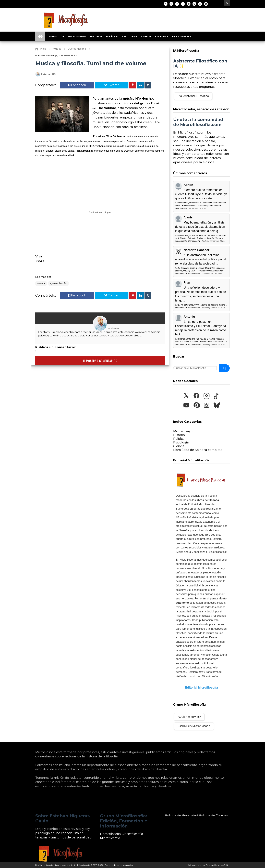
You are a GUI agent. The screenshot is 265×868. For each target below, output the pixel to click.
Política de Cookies (213, 815)
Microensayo (77, 36)
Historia (96, 36)
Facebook (77, 85)
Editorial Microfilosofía (201, 688)
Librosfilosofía (110, 834)
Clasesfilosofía (132, 834)
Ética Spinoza (182, 36)
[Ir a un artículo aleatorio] (227, 3)
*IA (62, 36)
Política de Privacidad (182, 815)
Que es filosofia (58, 283)
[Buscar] (224, 368)
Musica (41, 283)
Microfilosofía (110, 838)
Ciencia (146, 36)
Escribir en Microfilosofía (194, 726)
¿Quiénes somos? (189, 717)
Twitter (112, 85)
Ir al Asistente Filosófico (193, 96)
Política (112, 36)
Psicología (129, 36)
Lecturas (162, 36)
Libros (52, 36)
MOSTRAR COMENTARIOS (100, 361)
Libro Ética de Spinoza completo (198, 450)
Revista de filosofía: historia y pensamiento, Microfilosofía (63, 865)
